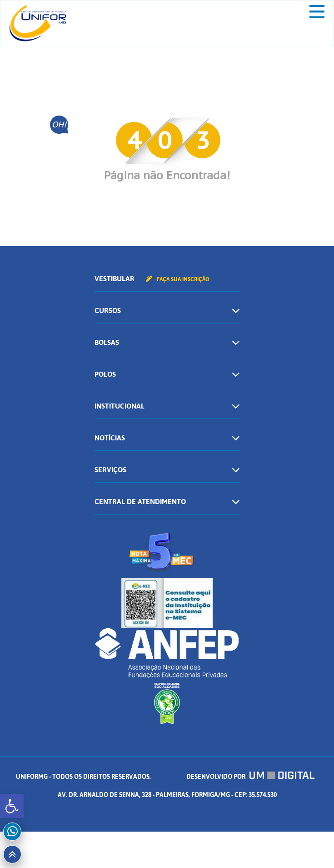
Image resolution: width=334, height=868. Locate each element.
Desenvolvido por (250, 777)
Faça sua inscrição (178, 279)
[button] (12, 806)
